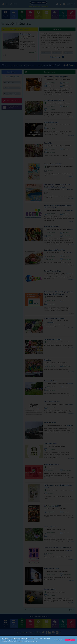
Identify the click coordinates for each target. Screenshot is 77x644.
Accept (70, 640)
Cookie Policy (34, 642)
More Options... (58, 640)
